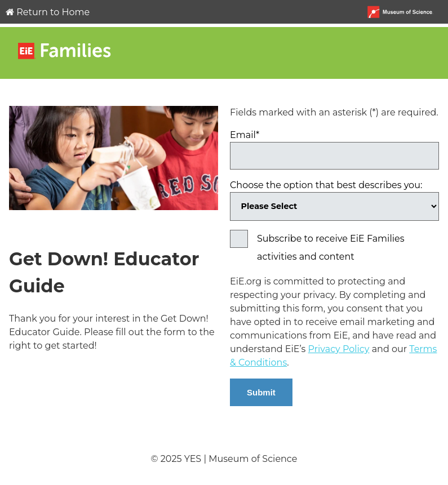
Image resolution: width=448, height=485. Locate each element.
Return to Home (48, 12)
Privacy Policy (339, 349)
